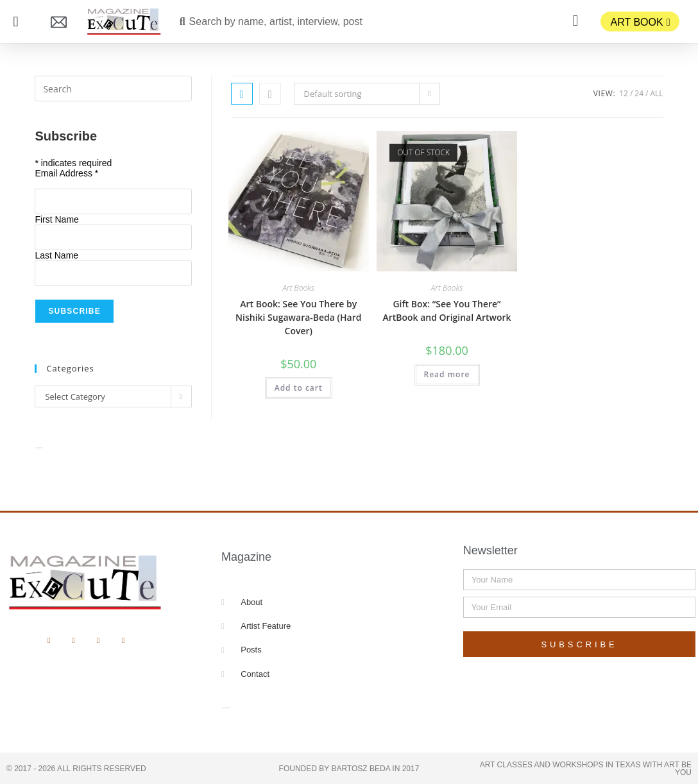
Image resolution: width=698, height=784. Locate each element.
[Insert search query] (113, 89)
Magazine (246, 557)
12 (624, 93)
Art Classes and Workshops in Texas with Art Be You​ (586, 769)
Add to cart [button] (299, 388)
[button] (16, 21)
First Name (56, 219)
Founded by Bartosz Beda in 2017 (349, 769)
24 (639, 93)
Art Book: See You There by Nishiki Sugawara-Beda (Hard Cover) (298, 317)
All (656, 93)
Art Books (298, 288)
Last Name (56, 255)
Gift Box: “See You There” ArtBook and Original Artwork (447, 311)
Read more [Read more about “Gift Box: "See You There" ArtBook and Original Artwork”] (447, 374)
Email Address (66, 173)
